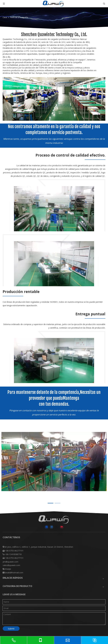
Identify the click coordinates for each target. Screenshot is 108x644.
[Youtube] (62, 527)
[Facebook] (46, 527)
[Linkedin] (52, 527)
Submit (11, 629)
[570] (54, 209)
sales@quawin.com (11, 565)
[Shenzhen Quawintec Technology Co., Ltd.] (54, 99)
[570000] (54, 361)
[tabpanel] (54, 462)
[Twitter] (57, 527)
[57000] (54, 264)
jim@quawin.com (10, 562)
